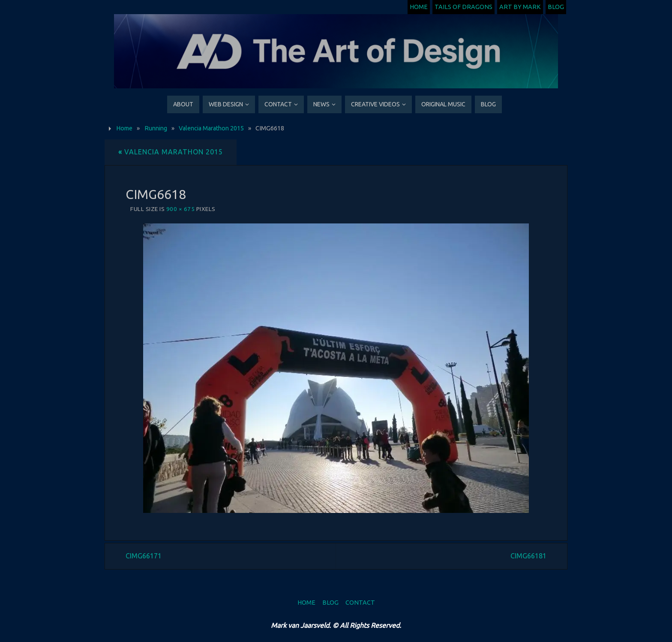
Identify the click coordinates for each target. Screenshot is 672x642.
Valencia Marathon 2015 (211, 128)
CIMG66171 (144, 556)
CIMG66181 (528, 556)
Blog (556, 7)
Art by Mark (520, 7)
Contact (360, 603)
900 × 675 (181, 209)
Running (156, 128)
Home (419, 7)
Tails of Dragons (463, 7)
